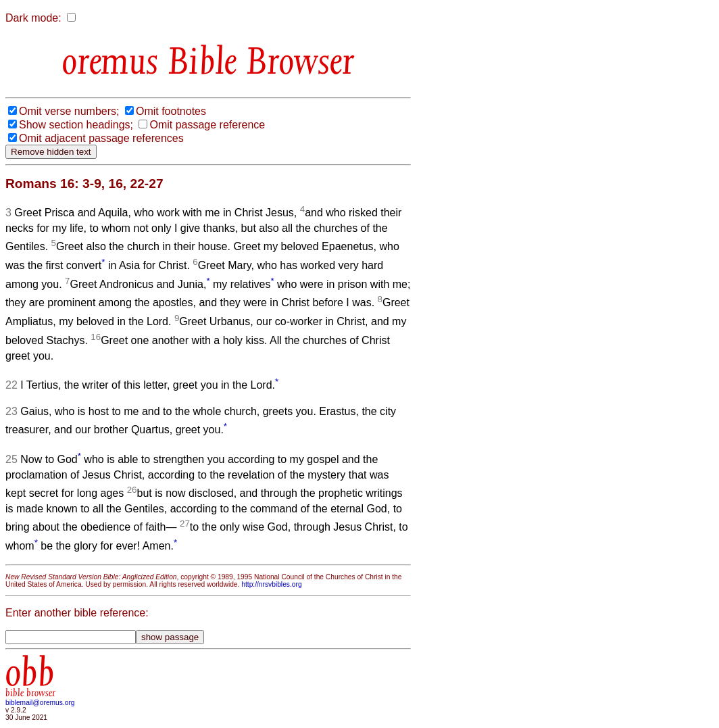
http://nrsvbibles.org (271, 584)
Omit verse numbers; (69, 111)
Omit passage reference (207, 125)
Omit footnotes (171, 111)
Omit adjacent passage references (101, 138)
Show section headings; (76, 125)
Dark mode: (33, 18)
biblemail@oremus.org (40, 703)
